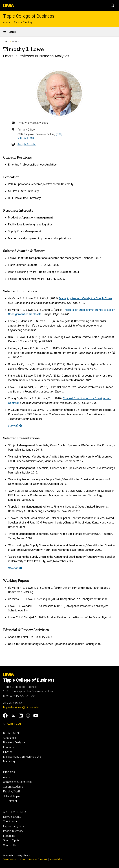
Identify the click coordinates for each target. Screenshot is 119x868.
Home (6, 42)
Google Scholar (27, 144)
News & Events (12, 817)
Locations (9, 836)
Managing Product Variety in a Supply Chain (85, 298)
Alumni (7, 22)
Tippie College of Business (29, 16)
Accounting (10, 738)
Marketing (9, 761)
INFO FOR (9, 772)
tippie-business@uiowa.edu (21, 707)
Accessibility (56, 859)
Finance (8, 752)
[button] (112, 5)
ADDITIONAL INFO (14, 812)
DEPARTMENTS (13, 733)
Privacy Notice (9, 859)
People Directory (23, 22)
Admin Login (15, 724)
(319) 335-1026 (26, 138)
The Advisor (10, 821)
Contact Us (10, 845)
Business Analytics (14, 742)
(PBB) (59, 134)
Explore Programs (13, 826)
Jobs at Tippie (11, 796)
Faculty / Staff (12, 792)
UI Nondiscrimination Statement (33, 859)
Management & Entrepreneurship (22, 757)
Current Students (13, 787)
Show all (15, 426)
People (15, 42)
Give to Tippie (11, 840)
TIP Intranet (10, 801)
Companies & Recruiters (17, 782)
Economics (10, 747)
